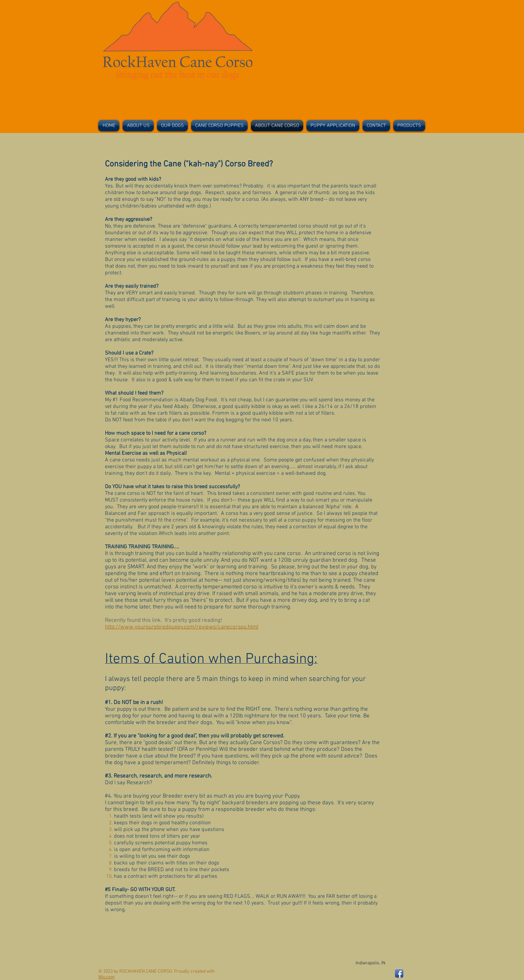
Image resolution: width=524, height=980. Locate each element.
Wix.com (106, 977)
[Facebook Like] (385, 145)
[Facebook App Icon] (399, 973)
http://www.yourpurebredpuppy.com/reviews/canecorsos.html (182, 627)
